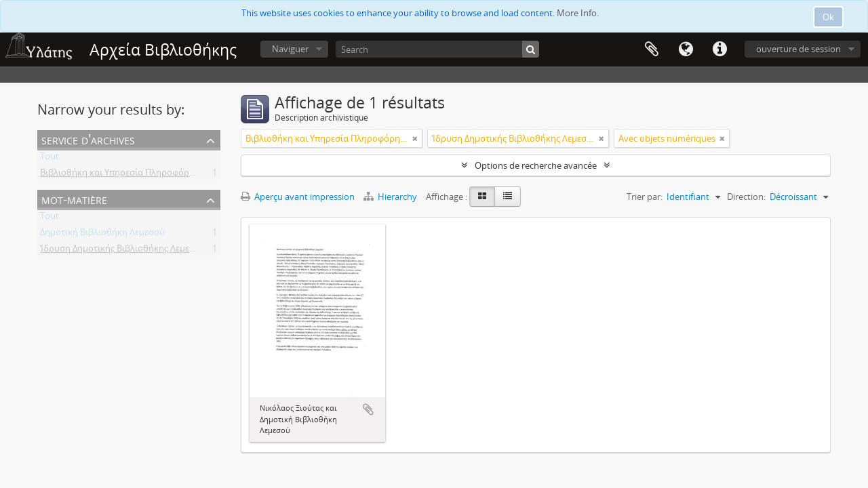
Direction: (746, 197)
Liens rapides (719, 49)
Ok (828, 17)
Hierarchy (391, 197)
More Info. (578, 13)
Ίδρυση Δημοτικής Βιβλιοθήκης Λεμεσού (123, 251)
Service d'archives (88, 139)
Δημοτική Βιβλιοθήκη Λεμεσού (102, 235)
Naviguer (290, 49)
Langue (686, 49)
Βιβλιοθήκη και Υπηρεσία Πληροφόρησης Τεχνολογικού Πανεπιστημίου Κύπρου (204, 175)
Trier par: (645, 197)
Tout (50, 159)
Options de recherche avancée (536, 165)
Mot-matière (74, 199)
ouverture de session (798, 49)
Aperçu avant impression (298, 197)
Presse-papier (652, 49)
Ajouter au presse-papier (368, 409)
